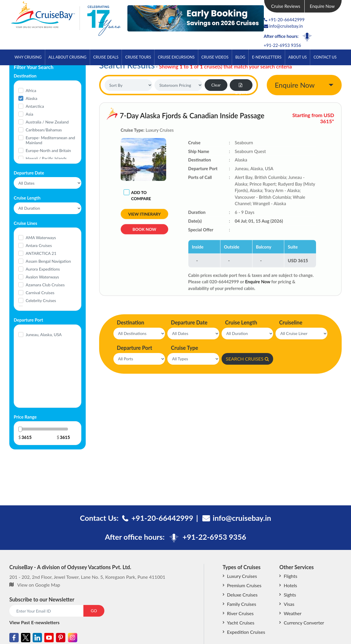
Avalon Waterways (42, 277)
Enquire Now (322, 6)
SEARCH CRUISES (248, 359)
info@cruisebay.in (283, 26)
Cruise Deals (106, 57)
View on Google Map (39, 585)
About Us (298, 57)
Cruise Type (184, 348)
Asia (29, 114)
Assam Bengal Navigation (48, 261)
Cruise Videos (215, 57)
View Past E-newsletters (34, 622)
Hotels (290, 585)
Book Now (144, 231)
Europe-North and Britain (48, 150)
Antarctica (35, 106)
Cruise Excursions (176, 57)
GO (94, 611)
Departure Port (135, 348)
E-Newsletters (267, 57)
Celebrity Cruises (41, 300)
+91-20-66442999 (287, 20)
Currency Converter (304, 623)
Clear (216, 85)
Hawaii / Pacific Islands (46, 158)
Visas (289, 604)
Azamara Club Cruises (45, 285)
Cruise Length (241, 322)
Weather (293, 613)
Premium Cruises (244, 585)
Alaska (31, 98)
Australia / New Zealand (47, 122)
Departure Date (189, 322)
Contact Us (325, 57)
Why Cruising (28, 57)
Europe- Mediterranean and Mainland (50, 140)
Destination (131, 322)
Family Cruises (242, 604)
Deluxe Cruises (242, 595)
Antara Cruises (39, 245)
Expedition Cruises (246, 632)
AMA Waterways (41, 238)
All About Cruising (67, 57)
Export (241, 87)
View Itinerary (144, 214)
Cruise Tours (138, 57)
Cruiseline (291, 322)
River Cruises (240, 613)
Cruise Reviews (286, 6)
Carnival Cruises (40, 293)
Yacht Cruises (241, 623)
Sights (290, 595)
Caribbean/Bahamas (44, 130)
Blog (240, 57)
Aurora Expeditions (43, 269)
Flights (290, 576)
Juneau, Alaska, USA (44, 335)
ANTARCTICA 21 (41, 253)
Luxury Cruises (242, 576)
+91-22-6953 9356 (282, 45)
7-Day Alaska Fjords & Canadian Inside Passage (190, 115)
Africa (31, 90)
